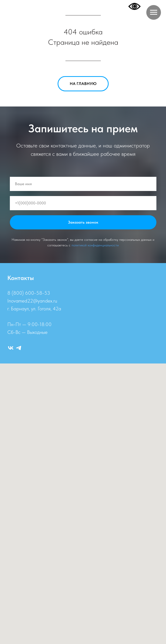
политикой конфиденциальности (95, 245)
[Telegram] (19, 348)
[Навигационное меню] (154, 12)
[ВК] (11, 348)
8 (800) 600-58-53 (29, 293)
